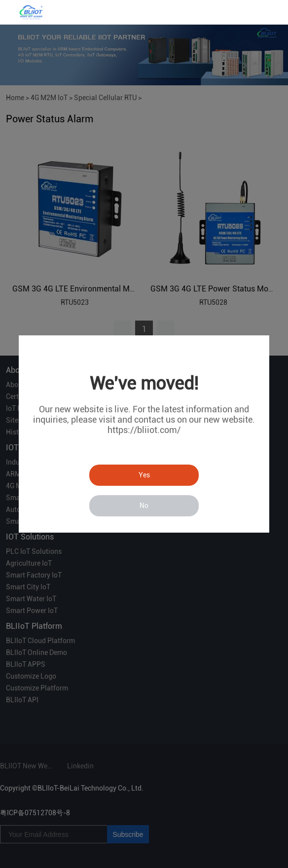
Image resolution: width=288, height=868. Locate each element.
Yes (144, 475)
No (144, 506)
